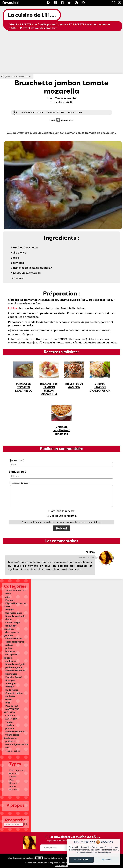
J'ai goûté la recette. (62, 516)
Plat (11, 780)
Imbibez (13, 308)
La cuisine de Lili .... (32, 15)
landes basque (13, 623)
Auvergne (10, 684)
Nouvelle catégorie (15, 616)
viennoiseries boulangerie (11, 736)
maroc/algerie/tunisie (17, 744)
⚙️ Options (107, 860)
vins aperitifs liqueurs (11, 656)
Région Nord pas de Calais (15, 605)
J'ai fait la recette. (62, 511)
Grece (8, 700)
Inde (8, 703)
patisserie (10, 741)
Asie (7, 597)
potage (9, 645)
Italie (8, 594)
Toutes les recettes (15, 590)
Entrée (13, 777)
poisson (9, 648)
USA (7, 748)
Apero (13, 786)
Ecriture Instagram (62, 866)
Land (57, 858)
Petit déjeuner (17, 770)
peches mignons (14, 667)
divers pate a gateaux (11, 634)
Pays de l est (12, 706)
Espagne (10, 600)
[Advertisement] (61, 52)
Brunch (13, 789)
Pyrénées (10, 696)
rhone (8, 619)
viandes (9, 722)
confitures (11, 661)
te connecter (59, 522)
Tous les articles (13, 751)
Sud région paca (14, 613)
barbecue (10, 651)
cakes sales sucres (15, 642)
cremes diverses (14, 639)
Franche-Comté (14, 677)
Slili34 (90, 552)
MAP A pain (11, 719)
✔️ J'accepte (81, 860)
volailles (9, 725)
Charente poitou (14, 693)
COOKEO (10, 716)
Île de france (12, 690)
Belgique (10, 687)
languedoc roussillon (10, 627)
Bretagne (10, 680)
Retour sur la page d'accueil (19, 76)
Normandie (11, 674)
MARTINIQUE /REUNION (12, 711)
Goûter (13, 773)
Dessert (13, 783)
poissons (10, 728)
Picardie (9, 610)
